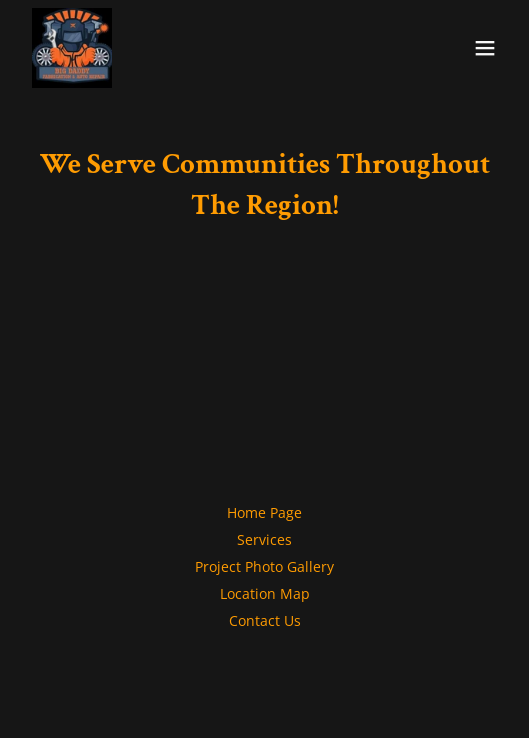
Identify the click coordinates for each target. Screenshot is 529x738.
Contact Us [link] (265, 620)
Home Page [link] (264, 512)
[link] (72, 48)
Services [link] (264, 539)
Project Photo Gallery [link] (264, 566)
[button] (485, 48)
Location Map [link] (265, 593)
